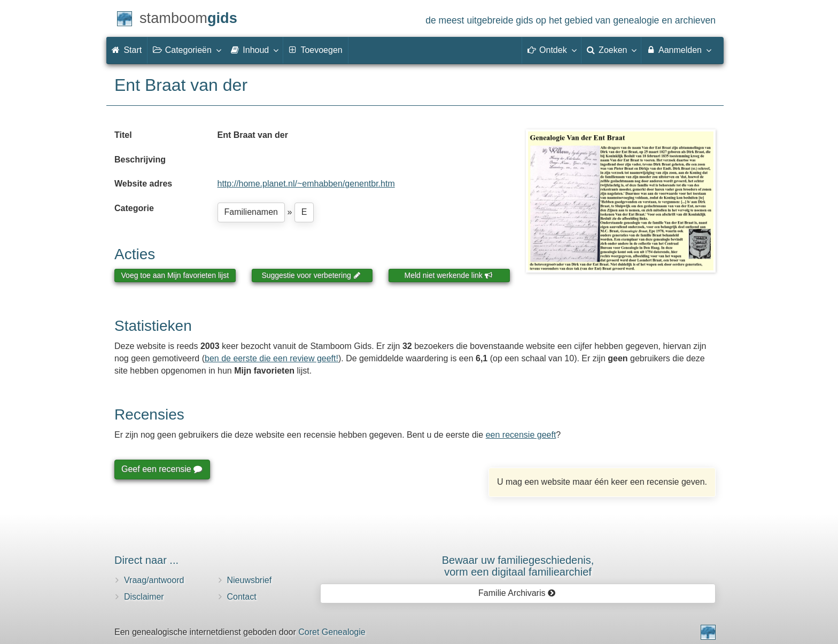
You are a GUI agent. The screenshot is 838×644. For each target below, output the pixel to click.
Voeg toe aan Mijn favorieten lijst (175, 275)
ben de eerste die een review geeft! (271, 358)
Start (127, 50)
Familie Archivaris (517, 593)
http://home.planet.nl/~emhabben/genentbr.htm (306, 184)
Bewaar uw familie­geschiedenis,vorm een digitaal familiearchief (518, 566)
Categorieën (187, 50)
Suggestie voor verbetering (311, 275)
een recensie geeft (521, 435)
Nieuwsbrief (250, 580)
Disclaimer (144, 597)
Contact (242, 597)
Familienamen (251, 212)
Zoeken (611, 50)
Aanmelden (678, 50)
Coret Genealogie (332, 632)
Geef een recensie (161, 469)
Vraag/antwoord (154, 580)
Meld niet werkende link (449, 275)
